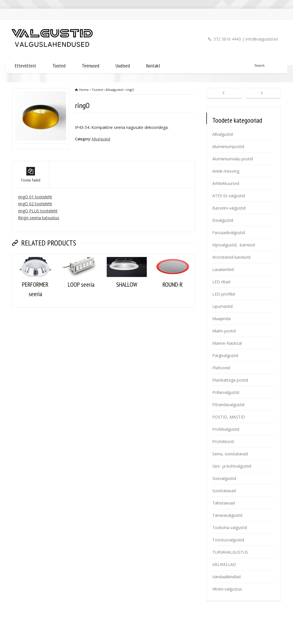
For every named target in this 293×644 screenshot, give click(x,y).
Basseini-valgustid (229, 208)
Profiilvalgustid (226, 429)
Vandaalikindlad (226, 577)
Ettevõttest (25, 66)
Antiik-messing (226, 171)
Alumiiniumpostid (228, 146)
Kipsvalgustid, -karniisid (234, 245)
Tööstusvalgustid (228, 540)
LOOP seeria (81, 309)
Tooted (59, 66)
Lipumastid (222, 306)
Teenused (91, 66)
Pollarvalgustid (226, 392)
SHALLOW (127, 309)
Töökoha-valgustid (230, 528)
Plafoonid (221, 368)
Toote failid (31, 199)
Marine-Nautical (227, 343)
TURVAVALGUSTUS (230, 552)
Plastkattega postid (230, 380)
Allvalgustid (101, 139)
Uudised (123, 66)
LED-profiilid (224, 294)
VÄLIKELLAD (224, 564)
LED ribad (221, 282)
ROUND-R (173, 309)
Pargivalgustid (225, 355)
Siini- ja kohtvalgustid (232, 466)
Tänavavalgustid (227, 515)
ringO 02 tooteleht (35, 228)
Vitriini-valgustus (227, 589)
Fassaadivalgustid (229, 233)
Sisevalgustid (224, 478)
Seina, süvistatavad (230, 454)
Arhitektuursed (226, 183)
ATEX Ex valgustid (229, 196)
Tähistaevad (224, 503)
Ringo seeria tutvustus (39, 242)
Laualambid (223, 269)
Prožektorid (223, 441)
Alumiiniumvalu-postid (233, 159)
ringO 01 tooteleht (35, 221)
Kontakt (153, 66)
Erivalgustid (223, 220)
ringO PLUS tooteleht (38, 235)
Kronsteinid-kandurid (231, 257)
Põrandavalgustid (228, 405)
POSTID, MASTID (229, 417)
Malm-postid (224, 331)
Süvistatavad (224, 491)
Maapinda (221, 319)
